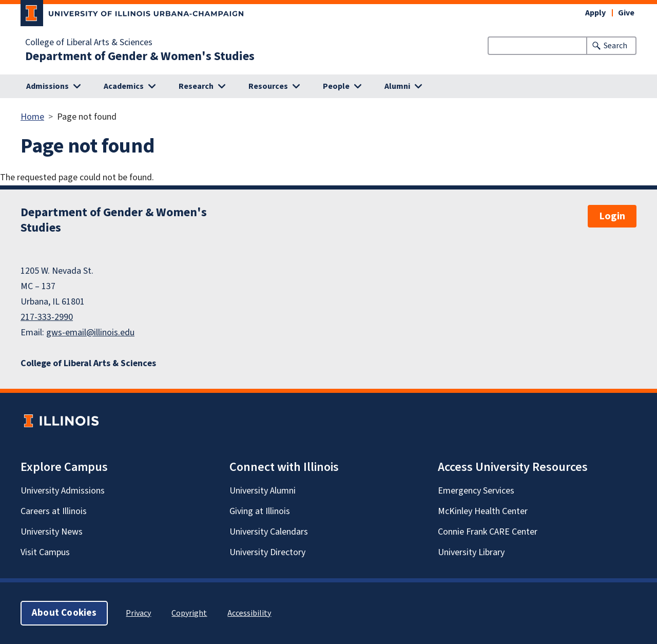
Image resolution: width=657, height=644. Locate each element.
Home (32, 117)
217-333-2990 (47, 317)
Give (626, 13)
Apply (595, 13)
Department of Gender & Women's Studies (140, 56)
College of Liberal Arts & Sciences (89, 43)
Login (612, 216)
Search (615, 46)
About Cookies (64, 613)
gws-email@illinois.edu (90, 333)
